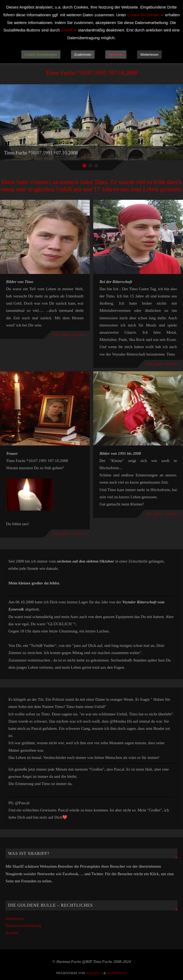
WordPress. (117, 973)
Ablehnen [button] (116, 55)
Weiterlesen (149, 55)
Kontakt (12, 933)
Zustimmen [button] (83, 55)
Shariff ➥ (69, 30)
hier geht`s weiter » (70, 335)
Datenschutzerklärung (23, 925)
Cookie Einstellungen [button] (41, 55)
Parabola (94, 973)
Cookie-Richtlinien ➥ (146, 15)
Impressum (15, 918)
